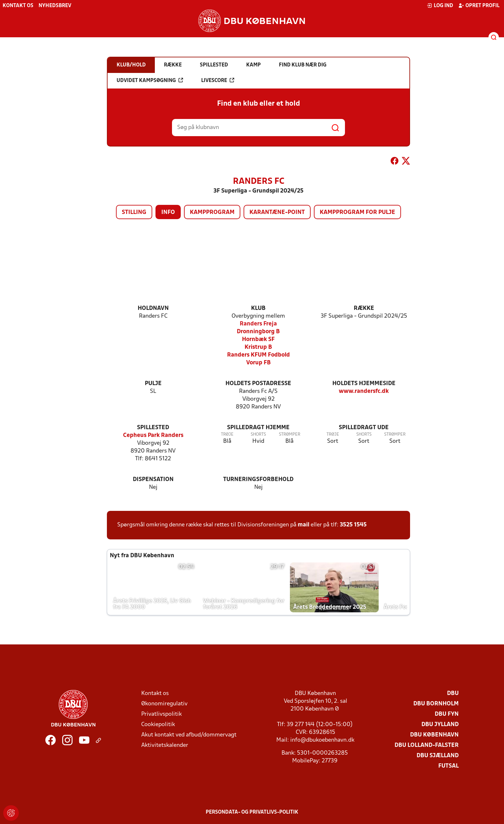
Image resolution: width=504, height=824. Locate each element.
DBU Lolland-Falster (427, 745)
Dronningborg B (258, 332)
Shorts (258, 435)
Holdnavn (153, 308)
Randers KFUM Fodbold (258, 355)
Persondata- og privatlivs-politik (252, 812)
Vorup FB (258, 363)
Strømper (290, 435)
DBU (453, 694)
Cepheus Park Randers (153, 436)
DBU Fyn (447, 714)
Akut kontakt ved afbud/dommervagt (189, 735)
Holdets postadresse (258, 384)
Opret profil (479, 6)
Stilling (134, 212)
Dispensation (153, 480)
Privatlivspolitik (161, 714)
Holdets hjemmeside (364, 384)
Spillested (153, 428)
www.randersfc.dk (364, 391)
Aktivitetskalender (165, 745)
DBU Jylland (440, 725)
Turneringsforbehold (258, 480)
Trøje (227, 435)
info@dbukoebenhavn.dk (322, 740)
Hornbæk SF (258, 340)
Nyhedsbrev (55, 6)
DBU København (434, 735)
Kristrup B (258, 347)
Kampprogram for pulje (357, 212)
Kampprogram (212, 212)
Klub (258, 308)
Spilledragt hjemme (258, 428)
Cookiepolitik (158, 725)
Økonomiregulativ (164, 704)
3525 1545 (353, 525)
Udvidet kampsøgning (150, 80)
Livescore (218, 80)
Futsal (448, 766)
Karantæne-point (277, 212)
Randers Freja (258, 324)
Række (364, 308)
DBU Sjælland (438, 756)
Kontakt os (18, 6)
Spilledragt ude (364, 428)
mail (304, 525)
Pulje (153, 384)
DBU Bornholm (436, 704)
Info (168, 212)
